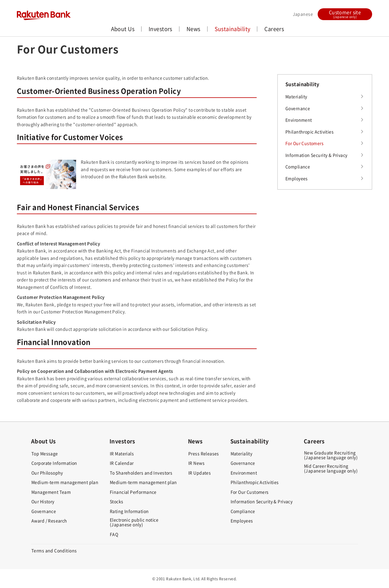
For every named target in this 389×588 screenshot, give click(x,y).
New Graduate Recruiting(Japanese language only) (331, 455)
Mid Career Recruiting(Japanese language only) (331, 468)
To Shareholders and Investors (141, 473)
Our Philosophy (47, 473)
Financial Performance (133, 492)
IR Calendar (122, 463)
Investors (160, 29)
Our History (43, 501)
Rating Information (129, 511)
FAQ (114, 534)
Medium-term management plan (65, 482)
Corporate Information (54, 463)
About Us (123, 29)
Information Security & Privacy (316, 155)
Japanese (303, 14)
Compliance (298, 167)
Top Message (45, 453)
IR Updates (200, 473)
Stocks (117, 501)
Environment (299, 120)
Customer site (345, 14)
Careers (274, 29)
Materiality (296, 96)
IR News (196, 463)
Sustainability (233, 29)
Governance (298, 108)
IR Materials (122, 453)
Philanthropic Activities (310, 132)
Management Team (51, 492)
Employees (297, 178)
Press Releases (204, 453)
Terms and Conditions (54, 550)
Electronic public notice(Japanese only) (134, 522)
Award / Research (49, 521)
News (193, 29)
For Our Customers (304, 143)
